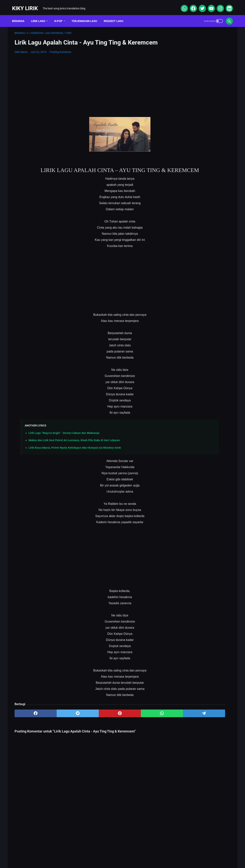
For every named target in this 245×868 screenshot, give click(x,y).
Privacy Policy (138, 854)
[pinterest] (87, 721)
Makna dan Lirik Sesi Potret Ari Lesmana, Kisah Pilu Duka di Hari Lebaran (74, 448)
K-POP (61, 15)
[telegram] (145, 721)
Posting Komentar (61, 49)
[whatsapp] (181, 5)
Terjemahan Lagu (87, 15)
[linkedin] (226, 5)
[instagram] (217, 5)
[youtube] (208, 5)
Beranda (21, 15)
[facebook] (190, 5)
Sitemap (92, 854)
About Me (73, 854)
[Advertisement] (87, 82)
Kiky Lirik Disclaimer (166, 854)
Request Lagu (116, 15)
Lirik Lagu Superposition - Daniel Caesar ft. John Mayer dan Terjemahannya (198, 186)
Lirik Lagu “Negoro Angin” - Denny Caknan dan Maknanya (64, 441)
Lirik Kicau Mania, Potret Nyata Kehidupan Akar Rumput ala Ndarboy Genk (75, 455)
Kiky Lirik (27, 4)
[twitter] (199, 5)
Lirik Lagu (41, 15)
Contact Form (113, 854)
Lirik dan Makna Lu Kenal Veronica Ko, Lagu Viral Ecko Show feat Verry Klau (201, 168)
